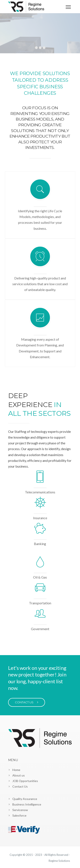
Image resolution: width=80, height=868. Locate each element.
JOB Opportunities (25, 781)
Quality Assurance (25, 799)
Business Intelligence (27, 804)
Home (16, 770)
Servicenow (20, 810)
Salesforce (19, 815)
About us (19, 775)
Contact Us (20, 786)
